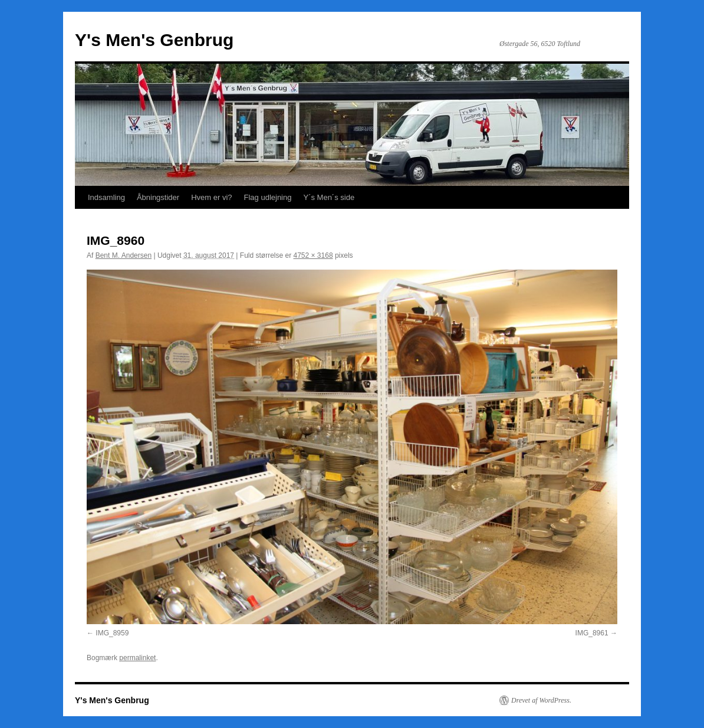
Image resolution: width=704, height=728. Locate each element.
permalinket (137, 658)
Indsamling (106, 197)
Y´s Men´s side (329, 197)
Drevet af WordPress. (541, 700)
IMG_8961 (592, 633)
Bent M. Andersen (124, 255)
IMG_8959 (112, 633)
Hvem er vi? (211, 197)
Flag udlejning (268, 197)
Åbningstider (158, 197)
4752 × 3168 (313, 255)
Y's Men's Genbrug (154, 40)
